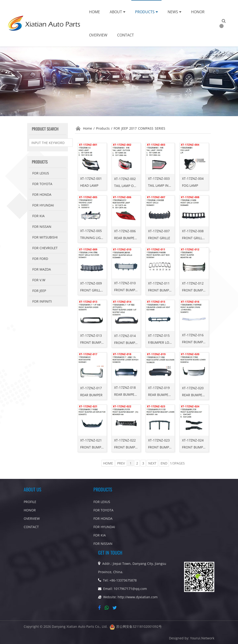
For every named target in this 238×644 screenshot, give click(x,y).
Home (94, 12)
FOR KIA (38, 216)
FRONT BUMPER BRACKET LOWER (174, 447)
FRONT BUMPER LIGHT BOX (169, 290)
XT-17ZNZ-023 (159, 440)
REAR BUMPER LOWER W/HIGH (138, 394)
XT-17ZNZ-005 (91, 231)
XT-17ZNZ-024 (193, 440)
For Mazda (42, 269)
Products (146, 12)
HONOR (30, 510)
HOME (108, 463)
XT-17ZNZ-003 (159, 178)
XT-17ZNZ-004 (193, 178)
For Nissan (42, 227)
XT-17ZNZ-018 (125, 387)
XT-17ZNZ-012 (193, 283)
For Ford (40, 259)
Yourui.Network (202, 638)
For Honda (42, 195)
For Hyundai (43, 205)
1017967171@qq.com (130, 589)
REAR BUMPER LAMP (130, 238)
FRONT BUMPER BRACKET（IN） (139, 447)
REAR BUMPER (91, 395)
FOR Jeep (39, 291)
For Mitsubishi (45, 237)
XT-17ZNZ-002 (125, 179)
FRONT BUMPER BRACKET (202, 447)
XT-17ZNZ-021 (91, 440)
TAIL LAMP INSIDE (162, 185)
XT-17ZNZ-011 (159, 283)
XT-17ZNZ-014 (125, 336)
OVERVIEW (32, 518)
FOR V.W (39, 280)
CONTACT (31, 527)
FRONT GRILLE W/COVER (99, 290)
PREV (121, 463)
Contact (126, 35)
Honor (198, 12)
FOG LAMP (190, 185)
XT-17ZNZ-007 (159, 231)
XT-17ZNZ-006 (125, 231)
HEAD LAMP (89, 185)
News (174, 12)
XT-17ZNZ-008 (193, 231)
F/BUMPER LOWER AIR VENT (170, 342)
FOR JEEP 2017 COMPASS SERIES (139, 128)
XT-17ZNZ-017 (91, 388)
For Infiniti (42, 301)
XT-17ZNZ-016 (193, 335)
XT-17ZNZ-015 (159, 335)
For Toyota (42, 184)
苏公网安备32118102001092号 (139, 626)
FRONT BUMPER (194, 290)
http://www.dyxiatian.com (138, 597)
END (164, 463)
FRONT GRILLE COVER (199, 238)
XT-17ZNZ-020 (193, 388)
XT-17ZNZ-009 (91, 283)
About (117, 12)
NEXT (152, 463)
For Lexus (41, 173)
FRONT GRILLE (159, 238)
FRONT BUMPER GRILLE (132, 290)
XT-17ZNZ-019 (159, 388)
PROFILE (30, 502)
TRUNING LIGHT (93, 238)
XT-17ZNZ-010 (125, 283)
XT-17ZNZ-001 (91, 178)
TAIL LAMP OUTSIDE (129, 186)
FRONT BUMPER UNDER (99, 342)
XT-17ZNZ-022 (125, 440)
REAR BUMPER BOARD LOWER (205, 395)
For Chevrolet (45, 248)
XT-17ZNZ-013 (91, 335)
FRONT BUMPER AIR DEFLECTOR (105, 447)
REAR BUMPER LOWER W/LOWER (173, 395)
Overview (98, 35)
